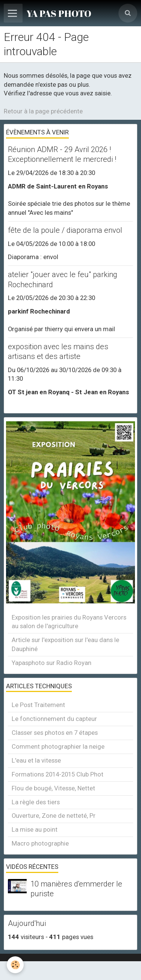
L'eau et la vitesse (36, 760)
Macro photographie (40, 843)
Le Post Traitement (38, 705)
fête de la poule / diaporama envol (65, 230)
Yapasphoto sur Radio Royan (52, 663)
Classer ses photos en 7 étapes (55, 733)
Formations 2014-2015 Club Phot (58, 774)
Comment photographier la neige (58, 746)
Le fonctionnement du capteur (54, 719)
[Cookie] (15, 965)
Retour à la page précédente (43, 111)
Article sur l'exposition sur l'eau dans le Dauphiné (65, 644)
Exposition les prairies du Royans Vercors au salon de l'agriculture (69, 622)
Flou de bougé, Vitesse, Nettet (53, 788)
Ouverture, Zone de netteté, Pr (54, 816)
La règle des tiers (36, 802)
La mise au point (35, 829)
